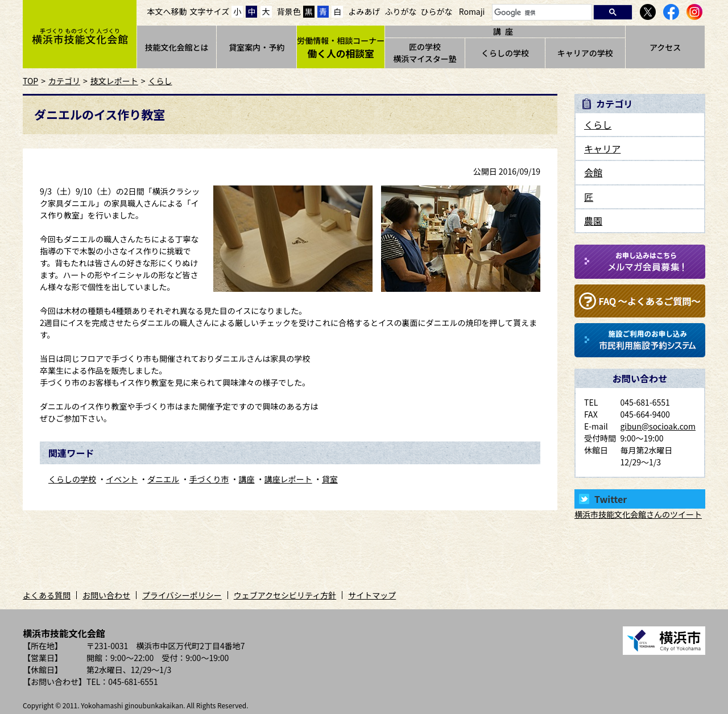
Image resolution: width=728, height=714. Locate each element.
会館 (593, 172)
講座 (247, 479)
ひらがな (437, 11)
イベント (122, 479)
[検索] (541, 13)
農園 (593, 221)
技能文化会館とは (176, 47)
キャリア (602, 148)
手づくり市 (209, 479)
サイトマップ (372, 595)
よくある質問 (47, 595)
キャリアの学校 (585, 53)
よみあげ (364, 11)
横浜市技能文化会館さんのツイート (638, 514)
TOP (30, 81)
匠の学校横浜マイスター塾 (425, 53)
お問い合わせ (106, 595)
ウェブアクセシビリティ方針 (285, 595)
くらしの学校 (505, 53)
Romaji (472, 11)
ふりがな (400, 11)
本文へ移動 (167, 11)
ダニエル (163, 479)
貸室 (330, 479)
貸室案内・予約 (257, 47)
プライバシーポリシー (182, 595)
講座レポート (288, 479)
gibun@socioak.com (658, 426)
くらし (160, 81)
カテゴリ (64, 81)
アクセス (665, 47)
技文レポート (114, 81)
